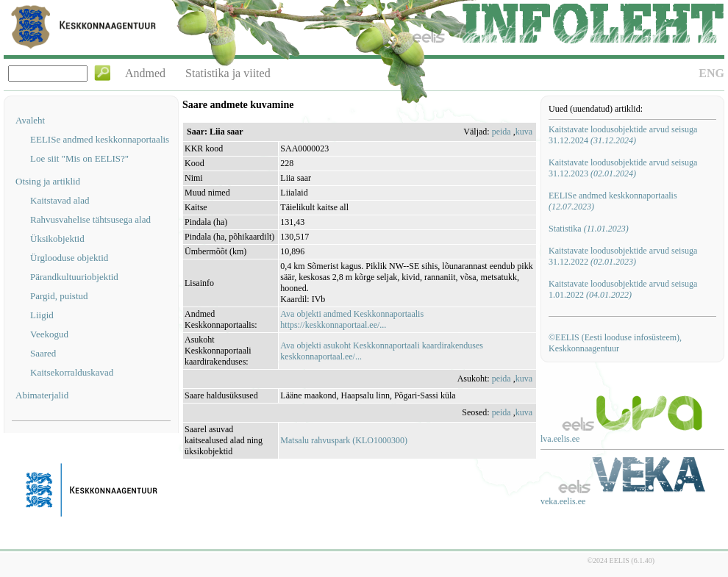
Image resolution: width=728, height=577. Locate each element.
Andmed (145, 73)
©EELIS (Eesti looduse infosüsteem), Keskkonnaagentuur (615, 343)
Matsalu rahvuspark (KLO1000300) (344, 440)
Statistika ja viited (228, 73)
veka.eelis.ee (563, 501)
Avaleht (30, 120)
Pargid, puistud (59, 296)
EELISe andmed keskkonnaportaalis (100, 139)
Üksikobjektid (57, 239)
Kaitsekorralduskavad (72, 372)
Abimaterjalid (42, 395)
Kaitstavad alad (60, 200)
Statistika (589, 229)
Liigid (42, 315)
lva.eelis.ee (560, 439)
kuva (524, 132)
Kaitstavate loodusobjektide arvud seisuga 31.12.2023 (623, 168)
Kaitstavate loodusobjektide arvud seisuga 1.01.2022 (623, 289)
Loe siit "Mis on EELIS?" (79, 158)
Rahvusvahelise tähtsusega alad (90, 219)
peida (502, 132)
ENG (711, 73)
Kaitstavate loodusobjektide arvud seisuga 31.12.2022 (623, 256)
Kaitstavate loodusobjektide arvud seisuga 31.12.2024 (623, 135)
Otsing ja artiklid (48, 181)
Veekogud (49, 334)
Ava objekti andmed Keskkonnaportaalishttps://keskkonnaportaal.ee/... (352, 319)
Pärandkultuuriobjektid (74, 277)
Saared (43, 353)
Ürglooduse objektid (69, 258)
